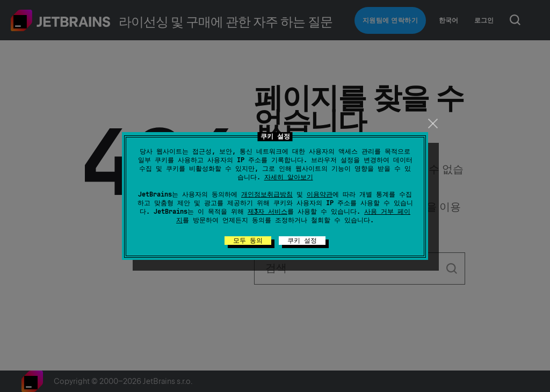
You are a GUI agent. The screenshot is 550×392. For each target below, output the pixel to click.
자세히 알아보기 (289, 177)
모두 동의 (248, 241)
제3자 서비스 (267, 212)
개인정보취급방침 (267, 194)
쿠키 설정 (302, 241)
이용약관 (320, 194)
